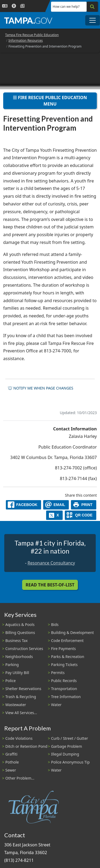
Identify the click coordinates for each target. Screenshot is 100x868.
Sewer (11, 770)
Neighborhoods (19, 657)
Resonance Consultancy (51, 563)
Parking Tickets (64, 665)
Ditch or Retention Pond (26, 746)
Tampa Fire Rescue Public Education (32, 35)
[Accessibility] (14, 6)
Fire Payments (64, 649)
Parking (12, 665)
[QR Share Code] (81, 515)
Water (56, 705)
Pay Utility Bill (17, 673)
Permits (58, 673)
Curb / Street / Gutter (70, 738)
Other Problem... (20, 778)
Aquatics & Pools (20, 624)
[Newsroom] (22, 6)
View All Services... (21, 713)
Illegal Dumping (65, 754)
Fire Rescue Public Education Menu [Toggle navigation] (50, 101)
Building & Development (73, 632)
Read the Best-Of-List (50, 585)
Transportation (64, 689)
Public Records (64, 681)
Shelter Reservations (23, 689)
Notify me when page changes (41, 388)
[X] (54, 515)
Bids (55, 624)
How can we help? (66, 7)
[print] (84, 505)
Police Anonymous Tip (71, 762)
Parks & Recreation (68, 657)
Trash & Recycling (21, 697)
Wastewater (16, 705)
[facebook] (23, 505)
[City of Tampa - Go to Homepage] (28, 20)
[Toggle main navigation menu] (93, 20)
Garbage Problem (67, 746)
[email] (56, 505)
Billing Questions (20, 632)
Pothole (12, 762)
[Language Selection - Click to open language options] (5, 6)
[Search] (92, 7)
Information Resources (26, 40)
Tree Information (66, 697)
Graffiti (11, 754)
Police (11, 681)
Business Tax (17, 641)
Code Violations (19, 738)
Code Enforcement (67, 641)
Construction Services (24, 649)
